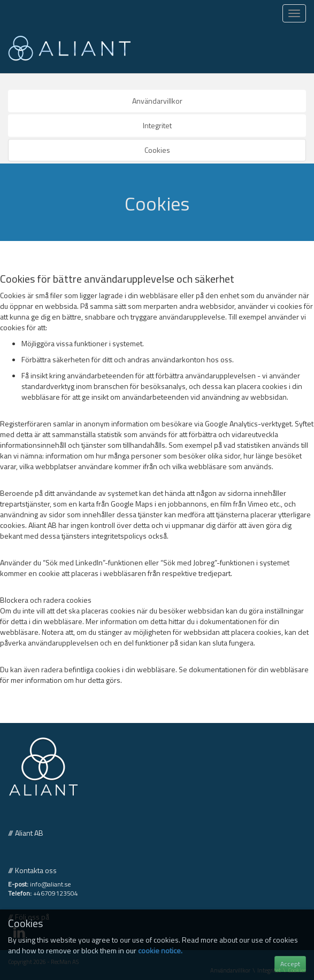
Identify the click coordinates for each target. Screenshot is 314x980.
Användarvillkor (157, 101)
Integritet (157, 125)
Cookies (157, 150)
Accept (290, 964)
